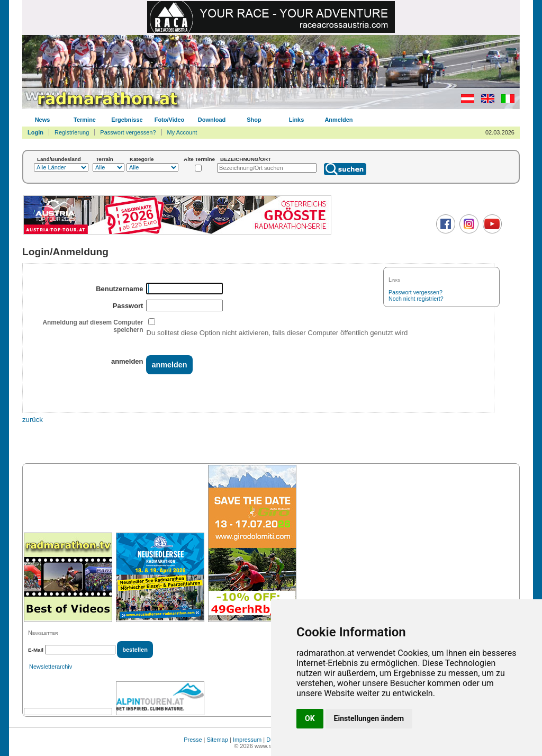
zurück (33, 420)
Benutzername (119, 289)
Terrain (105, 159)
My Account (182, 132)
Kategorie (142, 159)
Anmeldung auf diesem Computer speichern (93, 326)
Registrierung (72, 132)
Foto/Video (170, 120)
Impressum (247, 740)
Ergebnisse (127, 120)
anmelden (127, 361)
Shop (254, 120)
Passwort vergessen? (128, 132)
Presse (193, 740)
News (43, 120)
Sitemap (218, 740)
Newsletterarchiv (51, 667)
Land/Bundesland (59, 159)
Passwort (128, 306)
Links (297, 120)
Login (35, 132)
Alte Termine (199, 159)
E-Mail (36, 650)
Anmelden (338, 120)
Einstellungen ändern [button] (369, 718)
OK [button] (310, 718)
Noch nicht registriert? (416, 299)
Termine (85, 120)
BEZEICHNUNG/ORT (246, 159)
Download (212, 120)
